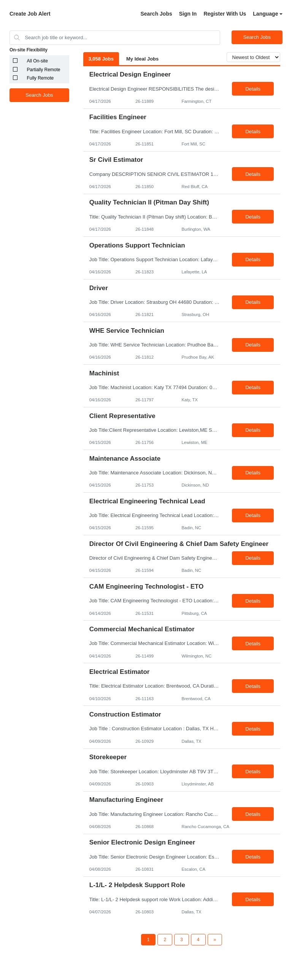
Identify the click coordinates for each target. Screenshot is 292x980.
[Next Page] (215, 940)
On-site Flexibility (29, 50)
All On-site (37, 61)
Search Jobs (156, 14)
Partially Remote (44, 70)
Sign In (188, 14)
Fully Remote (40, 78)
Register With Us (225, 14)
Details (253, 89)
